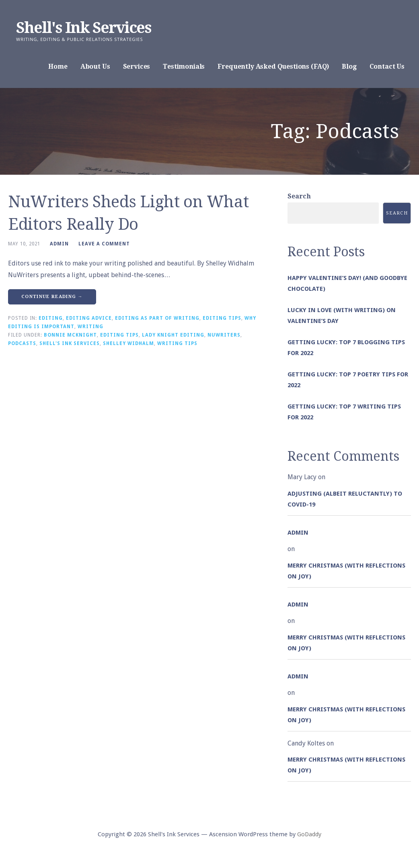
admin (59, 244)
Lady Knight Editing (173, 335)
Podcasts (22, 343)
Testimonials (184, 66)
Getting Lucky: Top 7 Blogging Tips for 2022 (346, 348)
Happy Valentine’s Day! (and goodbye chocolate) (347, 283)
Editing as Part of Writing (157, 318)
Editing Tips (222, 318)
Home (58, 66)
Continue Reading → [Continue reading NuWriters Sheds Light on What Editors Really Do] (52, 297)
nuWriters (224, 335)
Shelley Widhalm (128, 343)
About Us (95, 66)
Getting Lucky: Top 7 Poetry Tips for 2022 (348, 380)
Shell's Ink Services (84, 28)
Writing (90, 327)
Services (137, 66)
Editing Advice (89, 318)
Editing (51, 318)
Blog (349, 66)
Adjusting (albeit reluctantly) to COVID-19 (345, 499)
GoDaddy (309, 834)
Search (299, 196)
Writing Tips (177, 343)
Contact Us (387, 66)
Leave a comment (104, 244)
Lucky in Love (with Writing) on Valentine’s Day (342, 316)
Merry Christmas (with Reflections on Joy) (346, 571)
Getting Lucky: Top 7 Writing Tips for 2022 (344, 412)
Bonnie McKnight (70, 335)
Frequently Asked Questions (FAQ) (273, 66)
